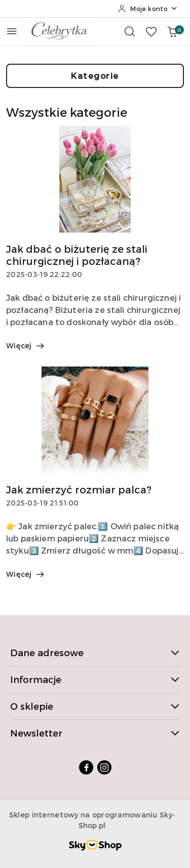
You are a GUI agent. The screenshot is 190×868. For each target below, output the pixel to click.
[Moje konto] (148, 9)
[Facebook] (86, 767)
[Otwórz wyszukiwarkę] (130, 31)
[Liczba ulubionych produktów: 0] (151, 31)
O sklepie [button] (95, 706)
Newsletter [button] (95, 733)
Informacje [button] (95, 679)
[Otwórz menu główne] (12, 31)
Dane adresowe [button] (95, 652)
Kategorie (95, 76)
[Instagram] (104, 767)
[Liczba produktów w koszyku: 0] (172, 31)
